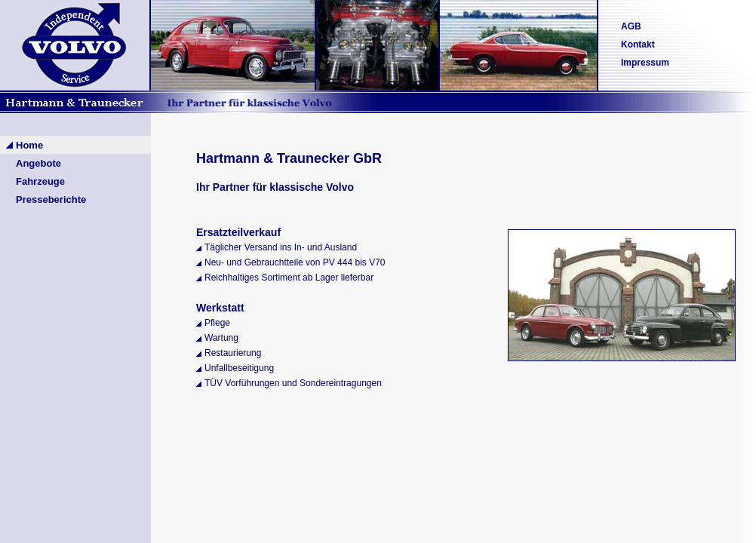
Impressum (645, 63)
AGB (631, 26)
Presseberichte (51, 199)
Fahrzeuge (40, 181)
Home (29, 145)
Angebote (38, 163)
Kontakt (638, 44)
